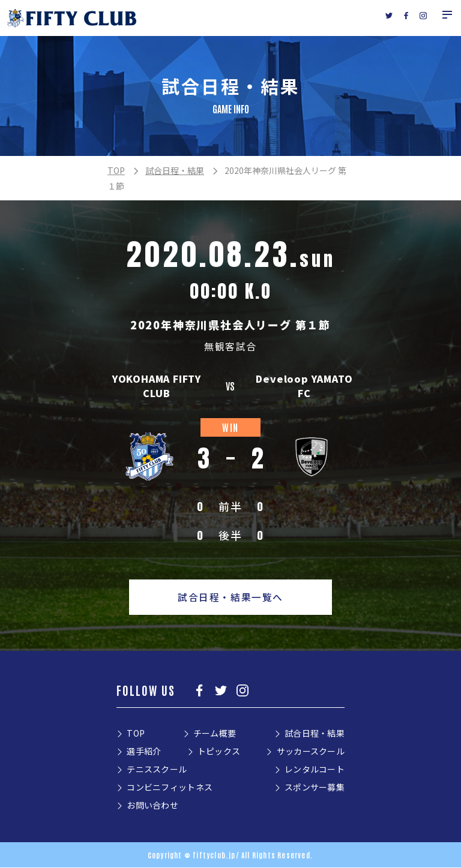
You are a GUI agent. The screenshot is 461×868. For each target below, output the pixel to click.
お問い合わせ (152, 806)
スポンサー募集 (315, 788)
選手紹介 (144, 752)
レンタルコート (315, 770)
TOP (116, 170)
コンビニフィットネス (170, 788)
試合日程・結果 (175, 170)
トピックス (219, 752)
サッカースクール (311, 752)
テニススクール (157, 770)
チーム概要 (215, 734)
